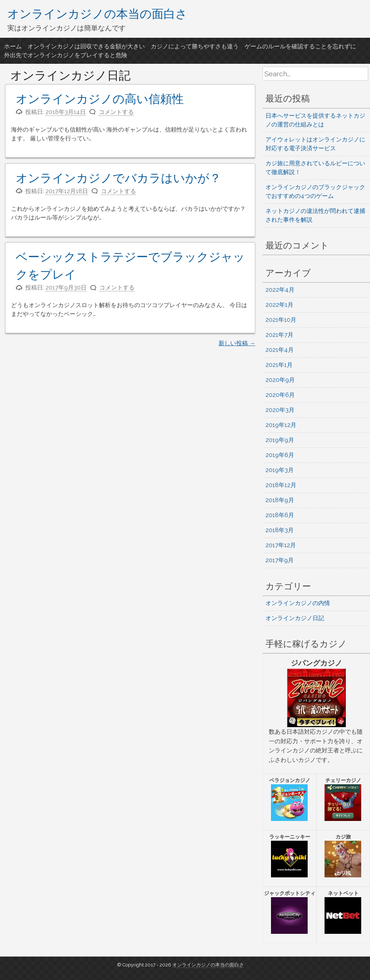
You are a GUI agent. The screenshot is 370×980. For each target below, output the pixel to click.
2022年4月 (280, 290)
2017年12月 (281, 545)
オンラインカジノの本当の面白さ (97, 14)
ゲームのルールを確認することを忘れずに (300, 46)
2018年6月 (280, 515)
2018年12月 (281, 485)
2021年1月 (279, 365)
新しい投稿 (237, 343)
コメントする (116, 112)
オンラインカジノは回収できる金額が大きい (86, 46)
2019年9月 (280, 440)
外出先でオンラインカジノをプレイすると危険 (66, 55)
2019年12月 (281, 425)
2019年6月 (280, 455)
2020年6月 (280, 395)
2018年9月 (280, 500)
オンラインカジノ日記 (295, 618)
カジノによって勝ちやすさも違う (195, 46)
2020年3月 (280, 410)
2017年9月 (280, 560)
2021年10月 (281, 320)
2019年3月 (280, 470)
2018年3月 (280, 530)
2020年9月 (280, 380)
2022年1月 (279, 305)
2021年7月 (279, 335)
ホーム (13, 46)
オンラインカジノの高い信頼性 (100, 99)
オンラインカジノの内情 (298, 603)
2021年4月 (280, 350)
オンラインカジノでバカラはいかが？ (118, 178)
